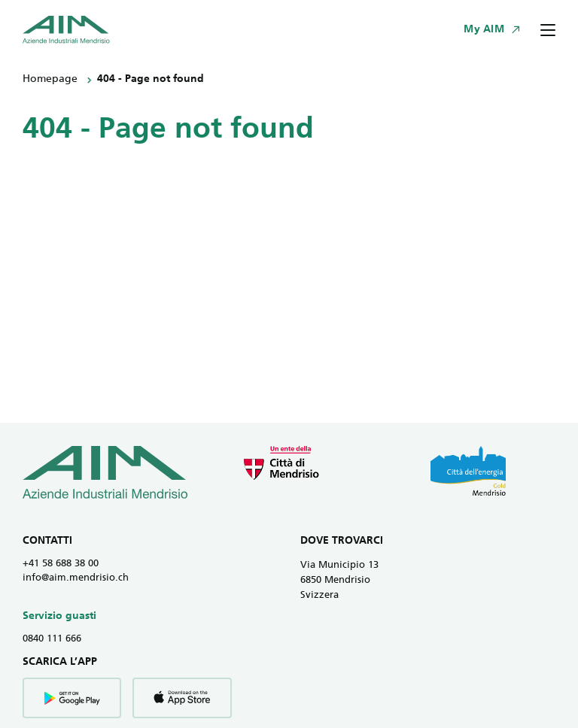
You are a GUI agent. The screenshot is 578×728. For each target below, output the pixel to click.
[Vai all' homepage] (66, 30)
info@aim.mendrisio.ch (76, 578)
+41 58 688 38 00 (61, 564)
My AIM (484, 30)
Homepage (50, 79)
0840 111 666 (52, 639)
